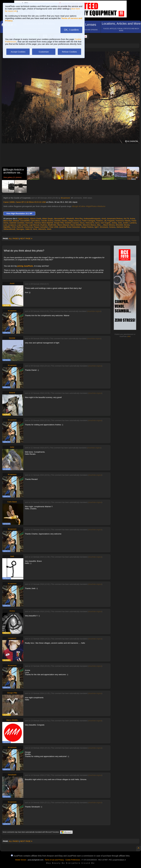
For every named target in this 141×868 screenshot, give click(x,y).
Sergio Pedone (87, 227)
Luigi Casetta (22, 225)
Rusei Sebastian (74, 227)
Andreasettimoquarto (92, 219)
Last (5, 225)
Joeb (120, 223)
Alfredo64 (70, 219)
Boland (16, 221)
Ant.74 (126, 219)
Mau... (100, 225)
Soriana (112, 227)
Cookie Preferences (73, 860)
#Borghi (75, 206)
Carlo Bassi (35, 221)
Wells (49, 229)
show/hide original (94, 311)
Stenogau (20, 229)
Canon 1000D (9, 202)
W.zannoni (65, 198)
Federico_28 (101, 221)
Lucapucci (12, 225)
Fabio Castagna (89, 221)
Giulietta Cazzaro (72, 223)
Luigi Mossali (34, 225)
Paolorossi (29, 227)
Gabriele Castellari (17, 223)
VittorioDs (42, 229)
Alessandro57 (59, 219)
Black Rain (8, 221)
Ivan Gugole (106, 223)
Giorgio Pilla (59, 223)
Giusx (82, 223)
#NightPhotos (91, 206)
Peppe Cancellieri (41, 227)
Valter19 (29, 229)
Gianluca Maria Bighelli (44, 223)
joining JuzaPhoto (25, 266)
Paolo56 (20, 227)
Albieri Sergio (47, 219)
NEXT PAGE (26, 239)
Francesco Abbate (123, 221)
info (129, 336)
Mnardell (119, 225)
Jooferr (126, 223)
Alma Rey (79, 219)
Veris (35, 229)
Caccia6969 (25, 221)
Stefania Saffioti (123, 227)
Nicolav (127, 225)
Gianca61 (29, 223)
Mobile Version (21, 860)
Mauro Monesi (109, 225)
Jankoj (114, 223)
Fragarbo (111, 221)
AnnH (104, 219)
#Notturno (101, 206)
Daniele (57, 221)
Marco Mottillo (76, 225)
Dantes (64, 221)
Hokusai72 (90, 223)
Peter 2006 (54, 227)
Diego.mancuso (75, 221)
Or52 (14, 227)
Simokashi (104, 227)
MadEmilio (52, 225)
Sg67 (96, 227)
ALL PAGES (14, 239)
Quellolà (63, 227)
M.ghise (44, 225)
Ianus (97, 223)
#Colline (82, 206)
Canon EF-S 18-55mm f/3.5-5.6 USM (31, 202)
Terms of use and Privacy (54, 860)
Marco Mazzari (63, 225)
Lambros (133, 223)
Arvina (132, 219)
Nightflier (7, 227)
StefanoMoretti (9, 229)
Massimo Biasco (89, 225)
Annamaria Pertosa (115, 219)
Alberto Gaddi (36, 219)
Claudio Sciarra (47, 221)
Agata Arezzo (23, 219)
